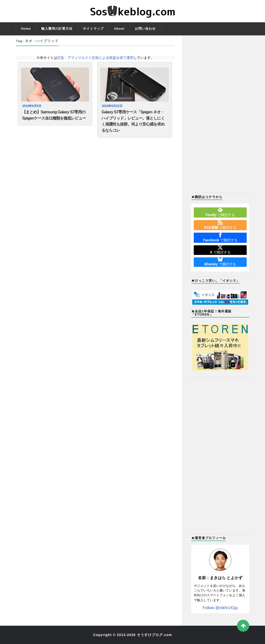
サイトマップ (93, 29)
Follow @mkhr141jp (220, 608)
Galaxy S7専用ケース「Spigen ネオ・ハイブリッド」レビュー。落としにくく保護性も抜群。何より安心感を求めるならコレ (133, 123)
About (119, 29)
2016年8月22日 (113, 106)
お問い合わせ (145, 29)
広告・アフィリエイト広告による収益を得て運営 (95, 58)
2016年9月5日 (32, 106)
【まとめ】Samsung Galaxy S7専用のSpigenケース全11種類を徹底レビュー (54, 116)
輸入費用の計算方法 (57, 29)
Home (26, 29)
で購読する (220, 212)
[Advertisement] (220, 114)
